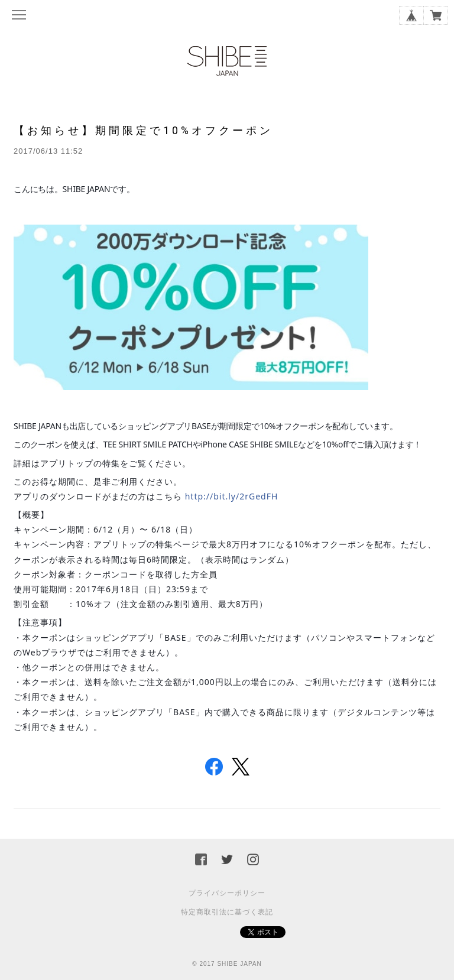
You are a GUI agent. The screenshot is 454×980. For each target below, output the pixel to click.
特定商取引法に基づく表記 (227, 912)
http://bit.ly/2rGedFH (232, 496)
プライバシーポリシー (227, 893)
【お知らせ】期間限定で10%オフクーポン (143, 130)
